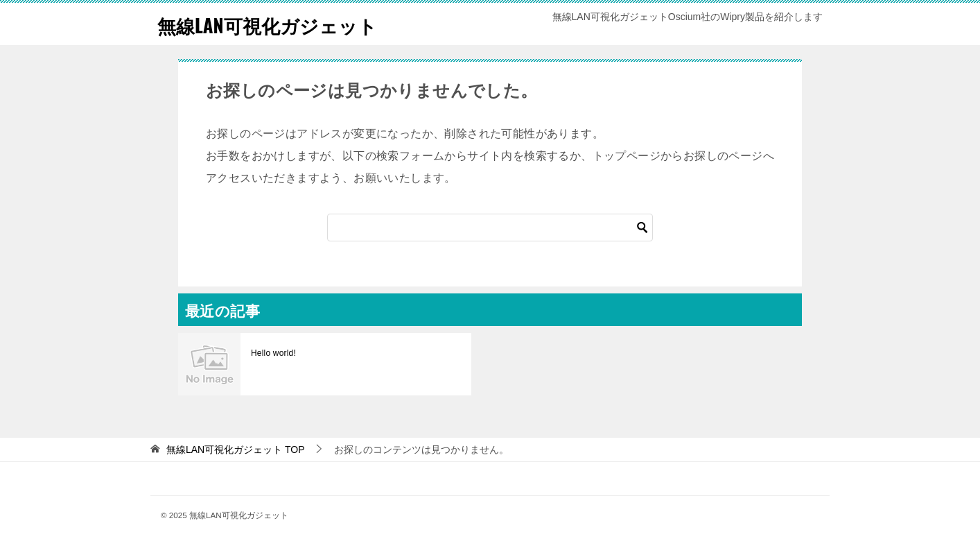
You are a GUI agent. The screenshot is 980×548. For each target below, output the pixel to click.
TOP (236, 449)
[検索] (490, 228)
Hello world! (273, 353)
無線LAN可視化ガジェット (279, 24)
